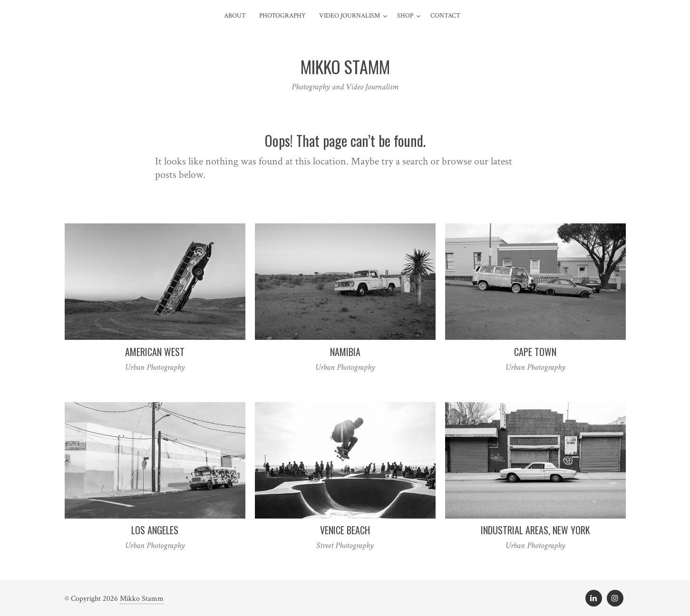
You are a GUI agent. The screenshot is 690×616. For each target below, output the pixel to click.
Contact (445, 16)
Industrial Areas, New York (535, 530)
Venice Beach (345, 530)
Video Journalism (350, 16)
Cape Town (535, 352)
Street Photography (345, 545)
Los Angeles (155, 530)
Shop (405, 16)
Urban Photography (155, 367)
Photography (282, 16)
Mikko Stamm (142, 599)
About (235, 16)
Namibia (345, 352)
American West (155, 352)
